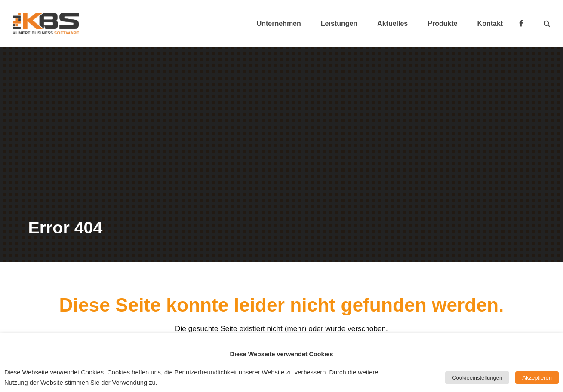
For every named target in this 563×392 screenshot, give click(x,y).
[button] (547, 24)
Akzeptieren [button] (537, 378)
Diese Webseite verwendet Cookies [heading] (282, 354)
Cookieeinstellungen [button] (477, 378)
